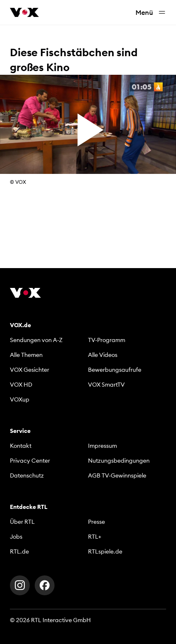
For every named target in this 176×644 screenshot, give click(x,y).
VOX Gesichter (30, 370)
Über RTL (22, 522)
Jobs (16, 537)
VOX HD (21, 385)
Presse (96, 522)
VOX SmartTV (106, 385)
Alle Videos (103, 355)
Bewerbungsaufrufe (115, 370)
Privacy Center (30, 461)
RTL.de (19, 551)
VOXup (20, 399)
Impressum (102, 446)
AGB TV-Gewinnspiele (117, 475)
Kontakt (21, 446)
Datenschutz (27, 475)
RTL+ (95, 537)
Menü (151, 13)
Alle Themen (26, 355)
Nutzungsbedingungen (119, 461)
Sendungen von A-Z (36, 340)
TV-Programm (107, 340)
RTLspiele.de (105, 551)
